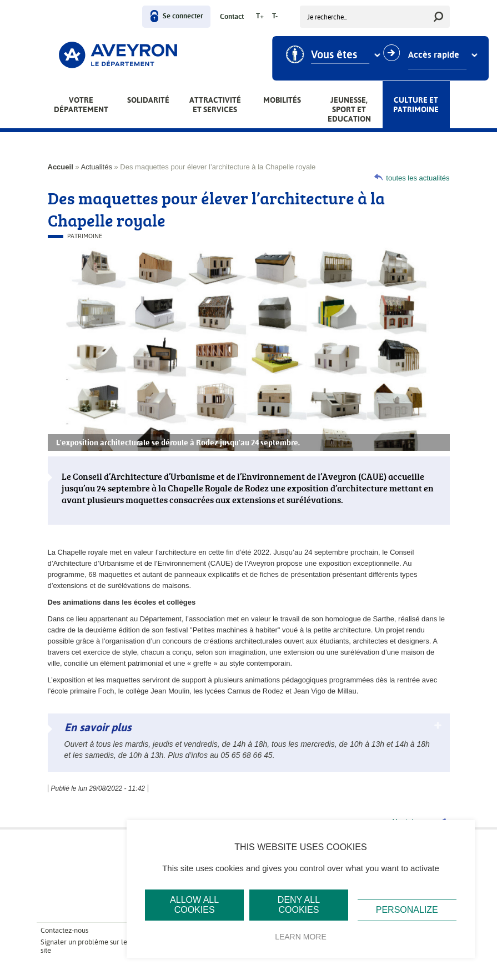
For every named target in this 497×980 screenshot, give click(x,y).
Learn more (301, 937)
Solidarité (148, 100)
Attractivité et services (215, 105)
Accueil (61, 167)
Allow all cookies (194, 905)
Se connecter (183, 16)
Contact (232, 17)
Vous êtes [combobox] (338, 55)
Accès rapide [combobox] (438, 55)
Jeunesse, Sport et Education (349, 109)
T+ (260, 16)
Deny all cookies (299, 905)
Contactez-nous (64, 930)
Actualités (97, 167)
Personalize (407, 910)
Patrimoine (85, 236)
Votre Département (81, 105)
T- (275, 16)
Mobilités (282, 100)
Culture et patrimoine (416, 105)
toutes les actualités (418, 178)
